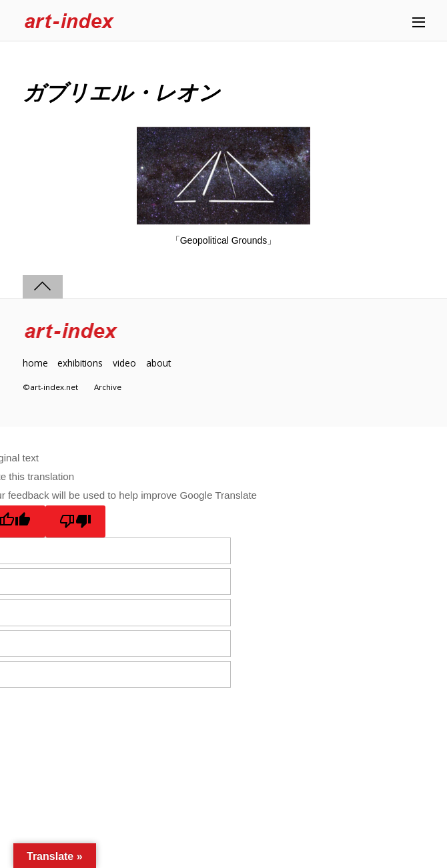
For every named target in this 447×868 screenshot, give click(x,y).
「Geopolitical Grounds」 (224, 240)
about (158, 363)
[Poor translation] (76, 521)
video (124, 363)
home (35, 363)
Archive (108, 387)
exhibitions (80, 363)
